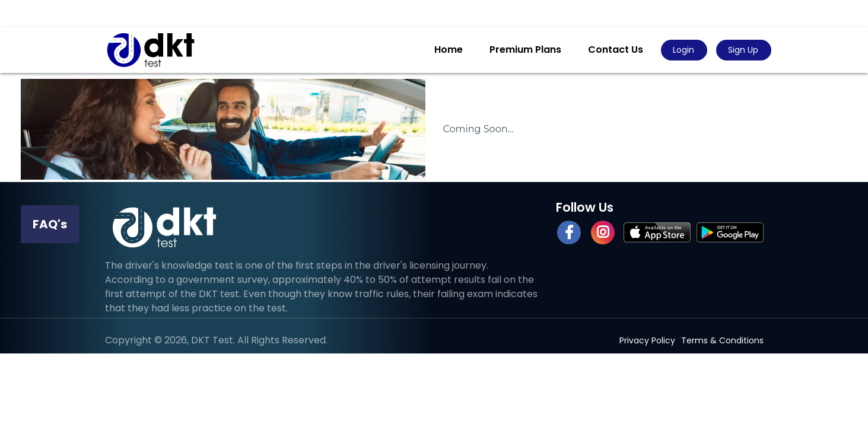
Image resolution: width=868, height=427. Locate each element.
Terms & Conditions (722, 340)
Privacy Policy (647, 340)
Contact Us (616, 50)
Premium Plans (525, 50)
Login (683, 50)
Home (449, 50)
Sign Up (743, 50)
